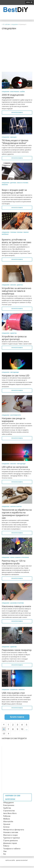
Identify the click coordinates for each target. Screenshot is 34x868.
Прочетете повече (17, 112)
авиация (13, 137)
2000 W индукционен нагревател (13, 96)
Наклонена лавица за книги (16, 606)
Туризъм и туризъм (12, 838)
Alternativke (8, 821)
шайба (22, 92)
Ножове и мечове (11, 832)
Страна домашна (10, 840)
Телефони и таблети (12, 849)
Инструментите (16, 415)
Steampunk (14, 690)
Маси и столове (23, 183)
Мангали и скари (10, 835)
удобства (13, 333)
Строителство (9, 811)
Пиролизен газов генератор (17, 650)
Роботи (6, 846)
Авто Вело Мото (10, 813)
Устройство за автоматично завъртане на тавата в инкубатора (17, 291)
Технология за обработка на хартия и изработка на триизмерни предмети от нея (17, 514)
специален (6, 92)
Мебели (7, 819)
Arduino (13, 285)
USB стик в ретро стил (13, 693)
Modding (5, 185)
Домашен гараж (10, 843)
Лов (5, 851)
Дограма (13, 183)
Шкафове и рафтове (17, 603)
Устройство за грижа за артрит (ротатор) (14, 338)
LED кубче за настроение (15, 467)
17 (4, 734)
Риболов (7, 816)
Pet (5, 854)
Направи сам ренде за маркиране (14, 420)
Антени (6, 827)
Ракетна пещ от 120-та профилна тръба (14, 562)
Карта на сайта (10, 860)
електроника (15, 92)
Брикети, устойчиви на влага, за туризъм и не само (17, 241)
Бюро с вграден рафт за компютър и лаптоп (14, 191)
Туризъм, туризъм (16, 232)
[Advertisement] (17, 48)
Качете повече (17, 717)
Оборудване (8, 802)
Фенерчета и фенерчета (14, 830)
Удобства (7, 808)
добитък (20, 285)
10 (22, 729)
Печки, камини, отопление (20, 557)
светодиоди (15, 372)
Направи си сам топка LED (16, 375)
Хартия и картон (16, 506)
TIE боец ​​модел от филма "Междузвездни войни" (15, 142)
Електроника (9, 805)
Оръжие (7, 824)
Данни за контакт (22, 860)
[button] (29, 2)
